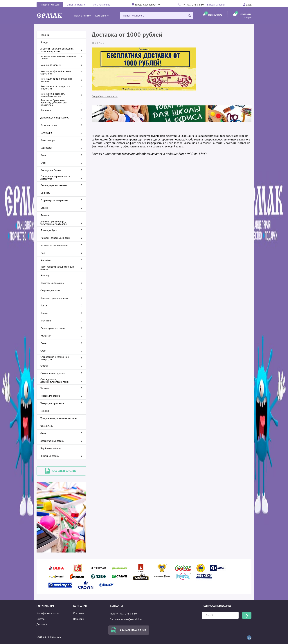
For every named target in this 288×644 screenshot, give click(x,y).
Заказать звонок (216, 5)
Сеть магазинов (102, 5)
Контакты (79, 613)
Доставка (42, 624)
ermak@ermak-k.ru (132, 619)
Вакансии (79, 619)
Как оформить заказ (48, 613)
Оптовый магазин (76, 5)
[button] (151, 5)
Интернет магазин (50, 5)
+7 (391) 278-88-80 (193, 5)
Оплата (41, 619)
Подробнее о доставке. (105, 96)
